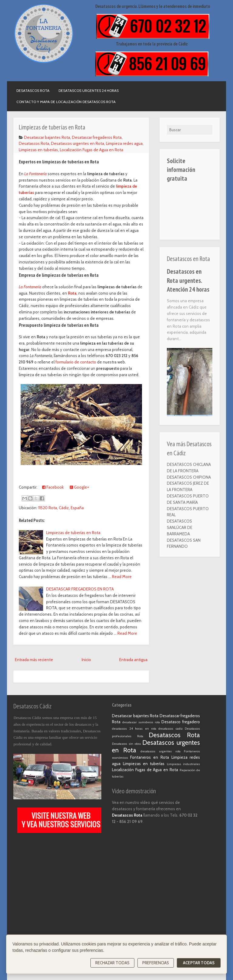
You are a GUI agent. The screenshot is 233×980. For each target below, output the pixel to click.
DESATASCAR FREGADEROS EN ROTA (80, 589)
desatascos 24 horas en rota (134, 729)
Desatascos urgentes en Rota (78, 143)
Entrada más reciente (34, 660)
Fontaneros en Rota (150, 757)
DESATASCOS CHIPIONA (189, 477)
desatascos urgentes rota (160, 751)
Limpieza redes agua (124, 143)
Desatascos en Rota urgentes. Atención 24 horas (188, 280)
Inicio (86, 660)
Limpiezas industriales (183, 764)
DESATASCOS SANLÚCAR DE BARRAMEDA (180, 527)
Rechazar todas (112, 963)
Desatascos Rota (33, 90)
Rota (72, 293)
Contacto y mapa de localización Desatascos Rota (66, 102)
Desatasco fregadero (181, 722)
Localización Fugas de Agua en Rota (91, 150)
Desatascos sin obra (126, 744)
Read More (122, 577)
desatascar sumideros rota (141, 722)
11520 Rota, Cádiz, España (61, 508)
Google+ (79, 487)
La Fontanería (35, 174)
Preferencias (156, 963)
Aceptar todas (199, 963)
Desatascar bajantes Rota (47, 137)
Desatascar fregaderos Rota (97, 137)
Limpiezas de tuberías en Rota (73, 533)
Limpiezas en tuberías (38, 150)
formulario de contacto (76, 362)
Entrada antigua (133, 660)
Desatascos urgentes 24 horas (89, 90)
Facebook (53, 487)
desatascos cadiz (170, 729)
